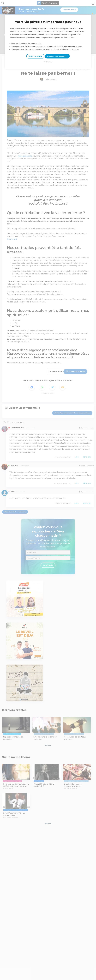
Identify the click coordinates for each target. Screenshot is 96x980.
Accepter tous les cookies (57, 56)
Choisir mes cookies (35, 56)
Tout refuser (48, 62)
